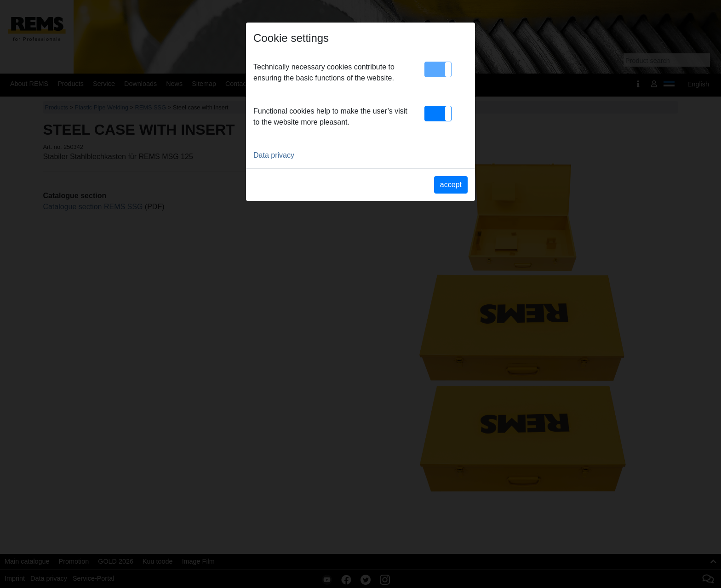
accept (451, 185)
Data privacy (274, 155)
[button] (438, 69)
